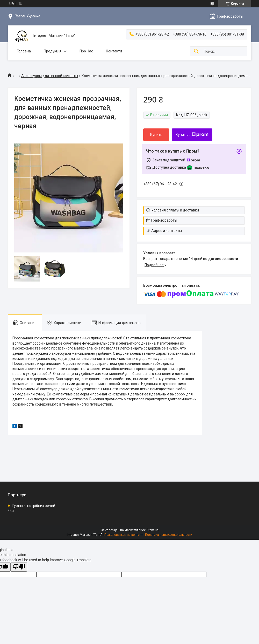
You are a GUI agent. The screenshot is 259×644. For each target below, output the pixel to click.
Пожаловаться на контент (124, 535)
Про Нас (86, 51)
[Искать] (196, 52)
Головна (24, 51)
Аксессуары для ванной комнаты (50, 76)
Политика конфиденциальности (169, 535)
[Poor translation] (19, 567)
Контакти (114, 51)
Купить (156, 135)
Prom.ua (153, 530)
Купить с (192, 135)
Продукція (53, 51)
